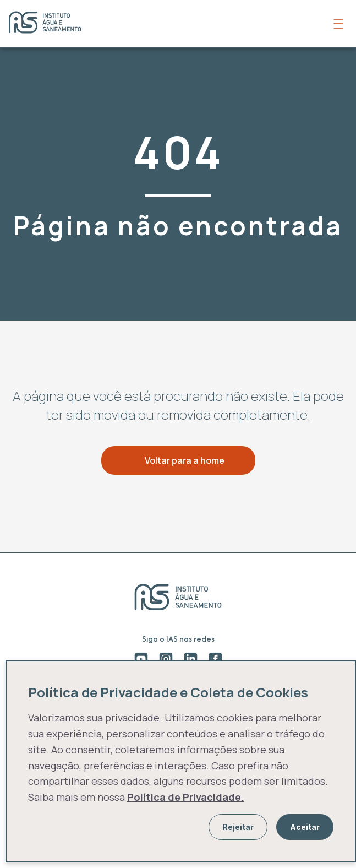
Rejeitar (238, 827)
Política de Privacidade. (186, 797)
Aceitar (305, 827)
